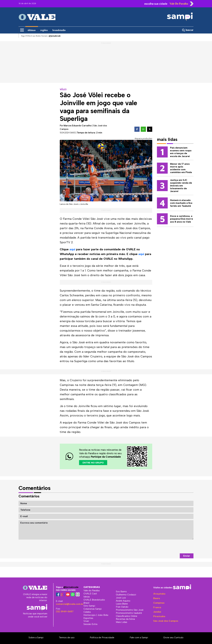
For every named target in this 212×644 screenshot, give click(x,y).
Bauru (157, 598)
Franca (157, 607)
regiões (44, 30)
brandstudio (59, 30)
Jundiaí (157, 612)
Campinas (159, 603)
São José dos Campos (166, 621)
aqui (72, 249)
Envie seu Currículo (173, 637)
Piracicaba (159, 616)
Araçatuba (159, 594)
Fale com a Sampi (139, 637)
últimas (32, 30)
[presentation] (171, 546)
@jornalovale (71, 587)
